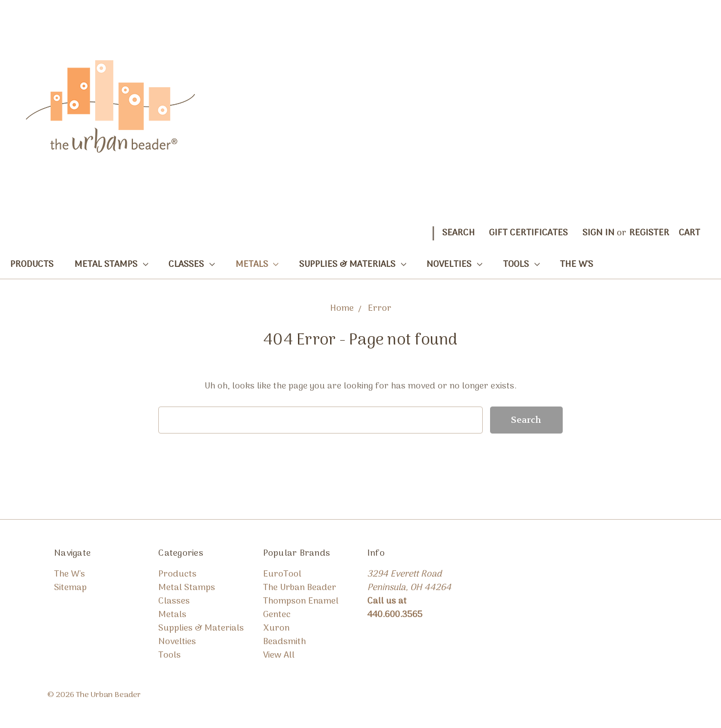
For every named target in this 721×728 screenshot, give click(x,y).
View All (279, 655)
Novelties (454, 265)
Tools (521, 265)
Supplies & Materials (353, 265)
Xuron (276, 628)
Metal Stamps (111, 265)
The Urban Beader (300, 588)
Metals (257, 265)
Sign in (598, 233)
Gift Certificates (528, 233)
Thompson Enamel (301, 601)
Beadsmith (284, 642)
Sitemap (70, 588)
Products (32, 265)
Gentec (277, 615)
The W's (577, 265)
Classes (192, 265)
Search (459, 233)
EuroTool (282, 574)
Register (649, 233)
